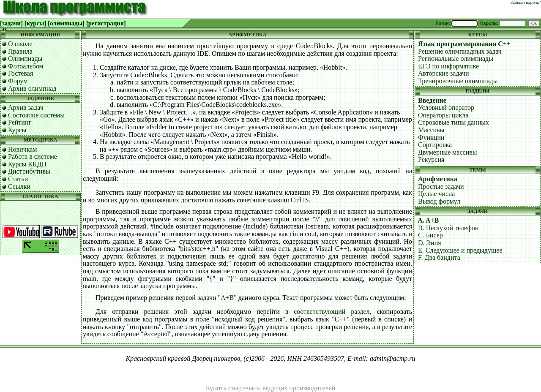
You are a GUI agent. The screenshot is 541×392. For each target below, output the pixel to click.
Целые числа (436, 194)
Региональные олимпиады (456, 59)
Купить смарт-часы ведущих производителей (270, 388)
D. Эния (430, 243)
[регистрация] (106, 23)
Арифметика (438, 179)
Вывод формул (439, 201)
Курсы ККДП (27, 164)
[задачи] (11, 23)
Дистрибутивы (29, 171)
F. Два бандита (439, 257)
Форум (18, 81)
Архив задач (26, 108)
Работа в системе (33, 157)
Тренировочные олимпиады (458, 81)
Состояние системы (36, 115)
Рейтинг (20, 122)
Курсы (17, 130)
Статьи (18, 179)
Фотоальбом (26, 66)
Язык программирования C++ (464, 44)
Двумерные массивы (448, 152)
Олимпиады (25, 59)
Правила (20, 51)
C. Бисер (430, 235)
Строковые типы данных (454, 122)
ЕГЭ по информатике (448, 66)
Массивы (431, 130)
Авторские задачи (444, 73)
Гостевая (20, 73)
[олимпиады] (66, 23)
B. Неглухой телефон (448, 228)
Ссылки (19, 186)
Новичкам (22, 149)
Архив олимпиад (32, 88)
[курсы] (35, 23)
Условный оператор (446, 108)
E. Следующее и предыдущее (460, 250)
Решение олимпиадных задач (460, 51)
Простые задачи (441, 186)
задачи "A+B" (217, 298)
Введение (432, 100)
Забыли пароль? (526, 2)
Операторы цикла (443, 115)
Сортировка (435, 145)
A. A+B (428, 220)
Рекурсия (431, 159)
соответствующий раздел (332, 312)
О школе (20, 44)
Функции (431, 137)
